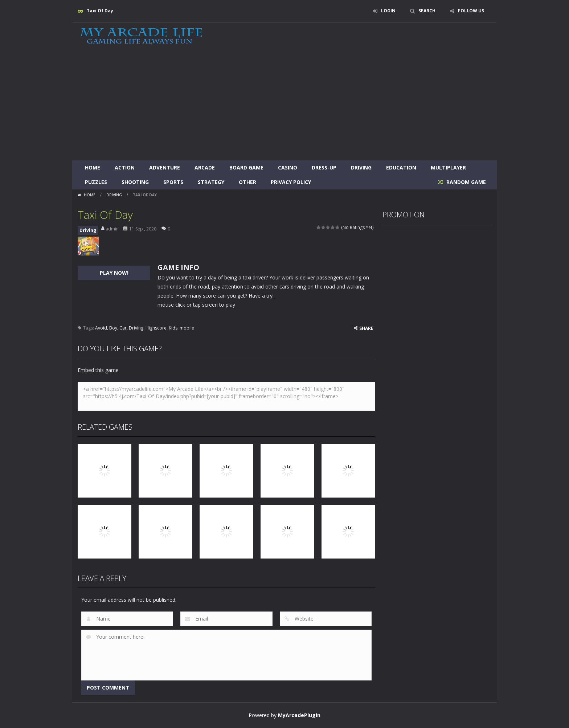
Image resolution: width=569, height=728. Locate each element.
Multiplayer (448, 167)
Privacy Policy (291, 182)
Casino (288, 167)
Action (125, 167)
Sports (173, 182)
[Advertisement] (284, 106)
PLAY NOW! (114, 273)
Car (123, 328)
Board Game (246, 167)
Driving (361, 167)
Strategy (211, 182)
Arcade (205, 167)
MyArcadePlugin (299, 715)
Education (401, 167)
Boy (113, 328)
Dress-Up (324, 167)
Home (93, 167)
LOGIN (388, 11)
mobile (187, 328)
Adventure (165, 167)
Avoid (101, 328)
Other (247, 182)
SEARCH (427, 11)
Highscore (156, 328)
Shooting (135, 182)
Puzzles (96, 182)
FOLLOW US (471, 11)
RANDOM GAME (465, 182)
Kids (173, 328)
